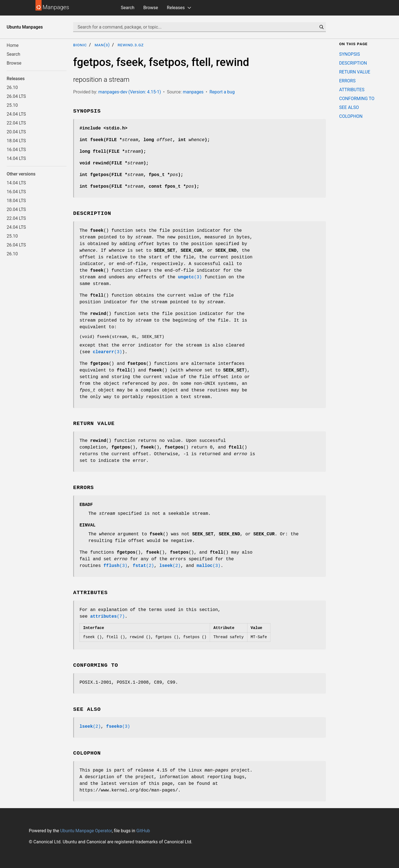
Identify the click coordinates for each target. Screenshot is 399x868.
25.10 (12, 105)
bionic (80, 45)
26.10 (12, 87)
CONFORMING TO (357, 99)
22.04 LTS (16, 123)
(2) (143, 566)
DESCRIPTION (353, 63)
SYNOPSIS (350, 54)
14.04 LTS (16, 158)
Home (13, 45)
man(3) (102, 45)
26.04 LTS (16, 96)
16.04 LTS (16, 150)
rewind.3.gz (131, 45)
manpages (193, 92)
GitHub (143, 831)
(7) (107, 617)
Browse (151, 8)
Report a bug (222, 92)
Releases (176, 8)
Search (128, 8)
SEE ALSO (349, 107)
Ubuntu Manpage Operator (86, 831)
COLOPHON (351, 116)
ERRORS (347, 81)
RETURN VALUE (355, 72)
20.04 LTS (16, 132)
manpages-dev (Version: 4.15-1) (130, 92)
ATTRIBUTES (352, 90)
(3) (190, 277)
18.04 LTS (16, 141)
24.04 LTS (16, 114)
